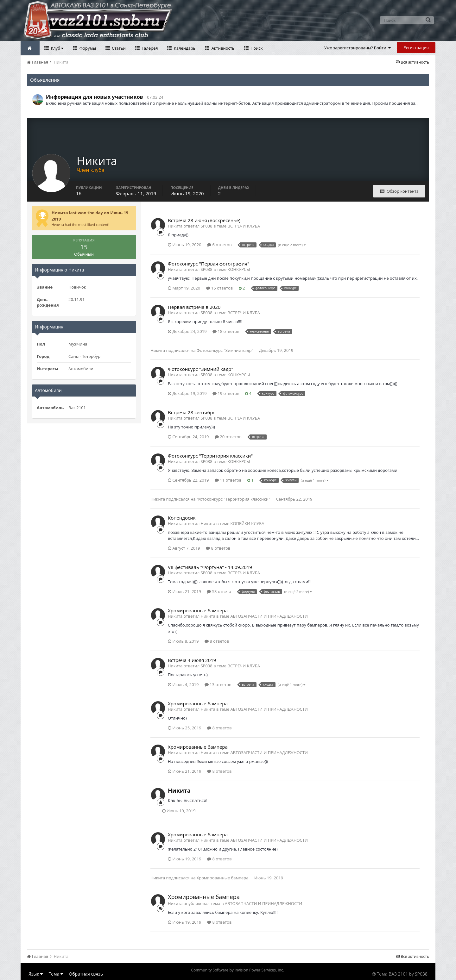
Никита (158, 350)
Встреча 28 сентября (192, 412)
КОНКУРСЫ (239, 269)
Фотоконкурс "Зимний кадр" (225, 350)
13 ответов (218, 684)
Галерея (149, 48)
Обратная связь (86, 974)
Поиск (256, 48)
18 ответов (226, 331)
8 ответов (218, 548)
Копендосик (182, 518)
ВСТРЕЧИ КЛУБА (244, 226)
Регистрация (416, 47)
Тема (56, 974)
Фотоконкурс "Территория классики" (210, 456)
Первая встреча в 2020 (194, 307)
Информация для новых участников (95, 97)
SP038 (421, 974)
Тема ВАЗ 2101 (393, 974)
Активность (222, 48)
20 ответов (228, 437)
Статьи (118, 48)
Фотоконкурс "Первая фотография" (209, 264)
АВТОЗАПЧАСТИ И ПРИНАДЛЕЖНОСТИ (269, 616)
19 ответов (226, 393)
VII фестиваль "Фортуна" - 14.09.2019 (210, 567)
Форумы (87, 48)
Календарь (184, 48)
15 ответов (220, 288)
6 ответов (219, 245)
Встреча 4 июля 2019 (192, 660)
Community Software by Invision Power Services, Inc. (237, 970)
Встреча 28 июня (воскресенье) (204, 220)
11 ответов (228, 480)
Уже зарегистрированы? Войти (358, 48)
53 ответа (219, 591)
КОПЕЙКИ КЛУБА (247, 523)
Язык (36, 974)
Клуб (57, 48)
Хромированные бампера (198, 610)
